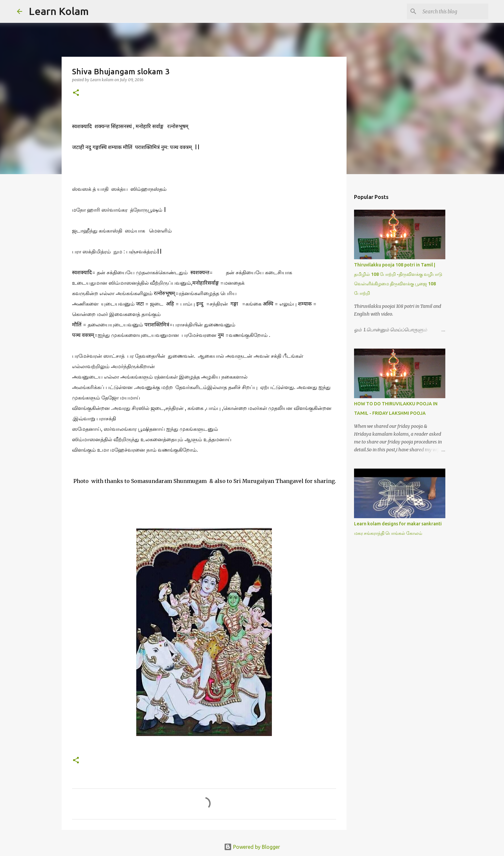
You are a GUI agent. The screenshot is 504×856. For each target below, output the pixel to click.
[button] (76, 93)
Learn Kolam (59, 11)
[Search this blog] (454, 11)
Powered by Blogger (252, 847)
